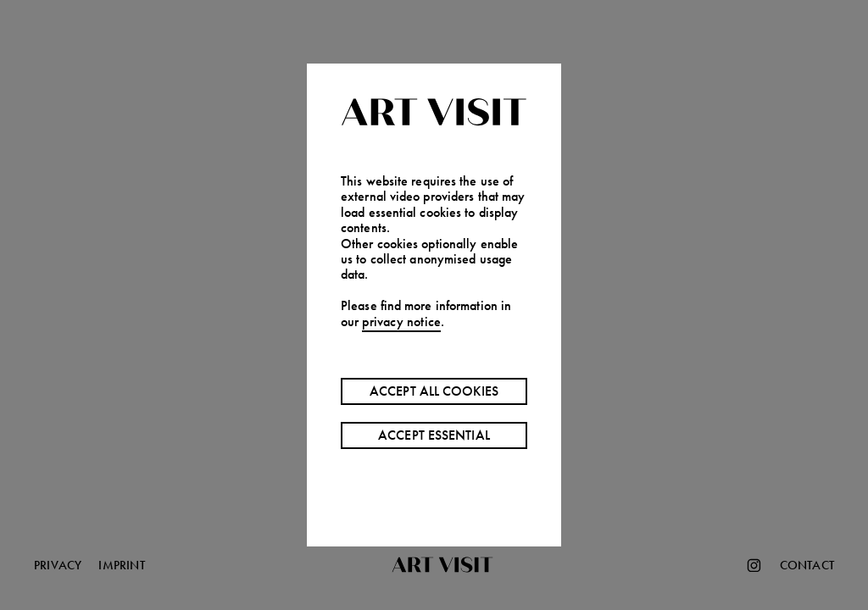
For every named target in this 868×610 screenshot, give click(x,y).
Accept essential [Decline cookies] (434, 435)
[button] (434, 305)
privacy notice (401, 322)
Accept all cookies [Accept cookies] (434, 391)
